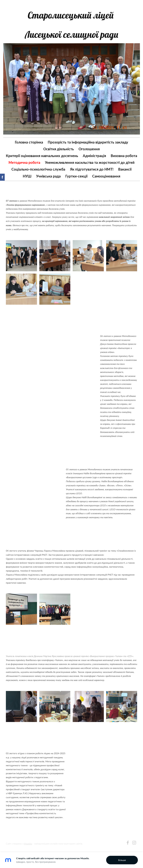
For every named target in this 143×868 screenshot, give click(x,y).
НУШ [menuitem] (27, 179)
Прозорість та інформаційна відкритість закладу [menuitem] (88, 138)
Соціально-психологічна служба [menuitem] (38, 172)
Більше (122, 860)
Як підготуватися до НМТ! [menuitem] (92, 172)
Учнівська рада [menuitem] (48, 179)
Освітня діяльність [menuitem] (59, 145)
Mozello (28, 845)
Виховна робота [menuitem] (53, 159)
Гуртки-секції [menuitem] (76, 179)
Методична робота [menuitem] (87, 159)
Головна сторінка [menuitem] (29, 138)
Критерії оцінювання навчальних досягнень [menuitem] (58, 152)
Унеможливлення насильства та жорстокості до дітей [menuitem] (71, 166)
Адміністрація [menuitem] (110, 152)
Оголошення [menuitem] (89, 145)
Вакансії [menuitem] (125, 172)
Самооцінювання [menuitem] (106, 179)
